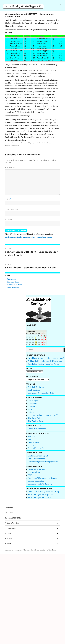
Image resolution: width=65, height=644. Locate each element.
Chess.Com (32, 404)
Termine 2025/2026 (13, 518)
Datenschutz (28, 550)
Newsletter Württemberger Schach (42, 478)
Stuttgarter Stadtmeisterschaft (41, 393)
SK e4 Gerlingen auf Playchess (40, 495)
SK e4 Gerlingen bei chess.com (41, 497)
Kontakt (8, 543)
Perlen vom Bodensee (37, 429)
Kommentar (11, 168)
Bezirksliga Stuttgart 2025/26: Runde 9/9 (45, 364)
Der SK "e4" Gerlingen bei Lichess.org (44, 492)
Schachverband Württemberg (40, 484)
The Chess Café (34, 418)
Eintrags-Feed (13, 282)
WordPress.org (13, 288)
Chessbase (32, 406)
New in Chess (33, 442)
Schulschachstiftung (36, 459)
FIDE (30, 475)
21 (36, 342)
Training (8, 538)
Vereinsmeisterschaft (12, 145)
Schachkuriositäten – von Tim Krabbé (44, 415)
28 (36, 344)
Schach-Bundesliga (36, 481)
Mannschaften (11, 528)
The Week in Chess (36, 421)
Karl (30, 439)
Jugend (8, 533)
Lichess (31, 412)
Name (8, 199)
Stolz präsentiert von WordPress (45, 550)
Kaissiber (32, 436)
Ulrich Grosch (12, 143)
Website (9, 219)
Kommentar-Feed (15, 285)
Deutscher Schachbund (37, 469)
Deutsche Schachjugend (38, 456)
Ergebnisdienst (34, 472)
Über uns (9, 513)
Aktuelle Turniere (12, 523)
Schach (31, 445)
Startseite (9, 508)
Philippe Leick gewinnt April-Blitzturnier (45, 361)
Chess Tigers (33, 401)
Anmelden (11, 279)
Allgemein (35, 143)
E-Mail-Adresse (12, 209)
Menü (59, 5)
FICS (30, 409)
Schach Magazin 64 (36, 448)
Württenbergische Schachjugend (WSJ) (44, 462)
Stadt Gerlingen (35, 390)
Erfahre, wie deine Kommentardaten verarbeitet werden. (28, 237)
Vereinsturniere (45, 143)
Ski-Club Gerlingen (36, 387)
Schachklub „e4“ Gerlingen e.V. (23, 6)
